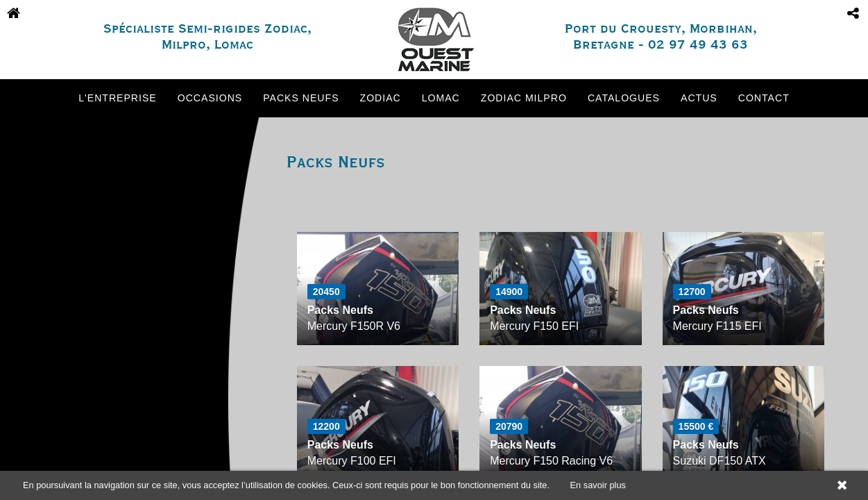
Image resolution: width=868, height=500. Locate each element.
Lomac (441, 98)
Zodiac (381, 98)
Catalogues (624, 98)
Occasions (210, 98)
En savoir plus (598, 485)
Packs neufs (301, 98)
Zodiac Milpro (524, 98)
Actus (699, 98)
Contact (764, 98)
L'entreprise (117, 98)
